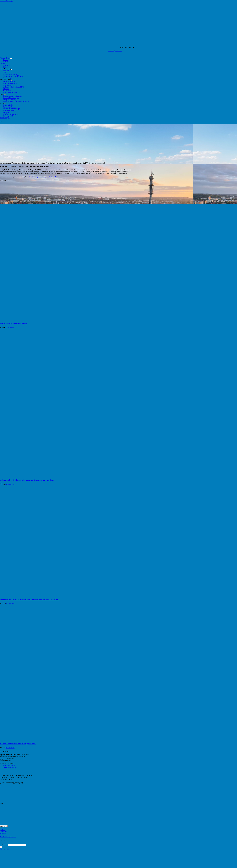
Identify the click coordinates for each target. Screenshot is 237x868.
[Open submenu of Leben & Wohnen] (11, 80)
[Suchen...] (17, 845)
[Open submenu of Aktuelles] (6, 64)
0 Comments (10, 327)
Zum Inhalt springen (7, 1)
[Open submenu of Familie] (5, 95)
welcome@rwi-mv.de (115, 51)
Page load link (5, 849)
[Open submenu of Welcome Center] (11, 59)
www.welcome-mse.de (9, 767)
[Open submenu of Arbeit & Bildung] (11, 69)
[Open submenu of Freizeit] (5, 104)
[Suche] (1, 847)
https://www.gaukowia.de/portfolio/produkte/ (43, 177)
